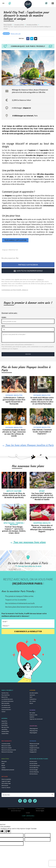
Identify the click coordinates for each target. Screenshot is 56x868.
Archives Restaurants (35, 766)
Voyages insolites (32, 25)
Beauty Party (5, 697)
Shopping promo (34, 731)
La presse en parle (6, 707)
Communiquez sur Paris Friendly (16, 809)
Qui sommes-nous (6, 705)
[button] (10, 3)
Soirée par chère (33, 715)
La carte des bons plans (7, 699)
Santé (3, 764)
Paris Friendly (8, 25)
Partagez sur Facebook (28, 265)
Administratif (5, 785)
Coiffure (3, 768)
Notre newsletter (5, 703)
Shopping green (33, 733)
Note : (3, 326)
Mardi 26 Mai (5, 725)
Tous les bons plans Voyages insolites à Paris (28, 445)
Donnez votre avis (16, 34)
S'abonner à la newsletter (28, 631)
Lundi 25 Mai (5, 723)
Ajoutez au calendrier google (28, 271)
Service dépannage (6, 783)
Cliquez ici (40, 279)
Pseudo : (4, 317)
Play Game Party (6, 695)
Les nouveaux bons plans (7, 701)
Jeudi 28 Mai (4, 729)
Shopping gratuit (34, 729)
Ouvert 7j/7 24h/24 (6, 788)
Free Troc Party (5, 693)
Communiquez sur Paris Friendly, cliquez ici (15, 290)
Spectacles (32, 695)
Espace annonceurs (6, 710)
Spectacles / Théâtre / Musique (14, 524)
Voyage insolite (33, 750)
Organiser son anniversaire (36, 719)
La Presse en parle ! (40, 809)
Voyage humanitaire (34, 748)
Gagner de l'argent (6, 781)
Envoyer (28, 354)
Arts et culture (14, 491)
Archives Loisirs (33, 761)
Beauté (3, 766)
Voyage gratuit (33, 752)
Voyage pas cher (33, 746)
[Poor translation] (8, 831)
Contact (3, 712)
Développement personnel (8, 770)
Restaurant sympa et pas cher (9, 750)
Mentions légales (40, 811)
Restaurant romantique (7, 752)
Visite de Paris (33, 699)
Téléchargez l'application (15, 240)
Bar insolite (32, 713)
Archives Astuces (34, 774)
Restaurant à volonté (6, 748)
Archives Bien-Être (34, 768)
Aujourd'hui (4, 721)
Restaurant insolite (6, 746)
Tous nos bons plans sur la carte (28, 566)
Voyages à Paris (19, 25)
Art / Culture (33, 701)
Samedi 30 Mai (5, 734)
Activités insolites (34, 693)
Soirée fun (32, 717)
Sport (42, 491)
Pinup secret (28, 819)
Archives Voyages (34, 770)
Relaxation (4, 761)
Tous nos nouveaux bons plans (28, 542)
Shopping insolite (42, 523)
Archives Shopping (34, 772)
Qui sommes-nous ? (16, 811)
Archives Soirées (33, 764)
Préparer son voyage (34, 744)
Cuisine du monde (6, 744)
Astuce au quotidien (6, 779)
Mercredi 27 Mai (5, 727)
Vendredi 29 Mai (5, 731)
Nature (31, 703)
